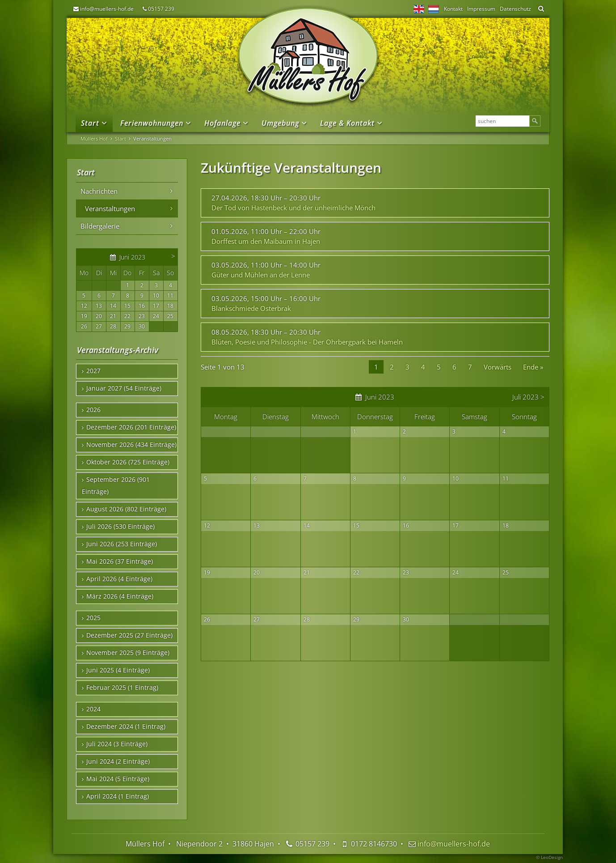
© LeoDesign (549, 857)
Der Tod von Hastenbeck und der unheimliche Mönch (293, 208)
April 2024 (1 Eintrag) (118, 796)
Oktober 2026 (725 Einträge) (128, 462)
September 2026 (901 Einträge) (116, 486)
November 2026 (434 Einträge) (131, 445)
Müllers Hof (94, 138)
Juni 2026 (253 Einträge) (122, 544)
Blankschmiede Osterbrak (251, 308)
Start (90, 123)
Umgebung (280, 123)
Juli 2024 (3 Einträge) (117, 744)
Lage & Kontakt (347, 123)
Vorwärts (498, 367)
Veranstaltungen (110, 208)
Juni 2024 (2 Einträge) (118, 761)
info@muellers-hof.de (107, 9)
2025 (93, 618)
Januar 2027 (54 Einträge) (124, 388)
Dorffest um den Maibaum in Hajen (266, 241)
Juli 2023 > (528, 397)
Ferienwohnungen (152, 123)
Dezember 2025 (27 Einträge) (129, 635)
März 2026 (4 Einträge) (120, 596)
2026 (93, 410)
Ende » (533, 367)
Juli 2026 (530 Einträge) (120, 527)
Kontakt (453, 9)
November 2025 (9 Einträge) (128, 653)
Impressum (481, 9)
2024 (93, 709)
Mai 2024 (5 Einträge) (118, 779)
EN (419, 9)
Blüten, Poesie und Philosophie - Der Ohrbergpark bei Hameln (307, 342)
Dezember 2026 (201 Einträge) (131, 427)
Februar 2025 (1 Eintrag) (122, 688)
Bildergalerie (100, 226)
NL (434, 9)
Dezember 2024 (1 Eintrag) (126, 727)
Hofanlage (222, 123)
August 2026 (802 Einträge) (126, 509)
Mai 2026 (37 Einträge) (120, 561)
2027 (93, 371)
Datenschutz (515, 9)
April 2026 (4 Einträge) (119, 579)
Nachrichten (99, 191)
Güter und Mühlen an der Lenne (261, 275)
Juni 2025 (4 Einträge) (118, 670)
